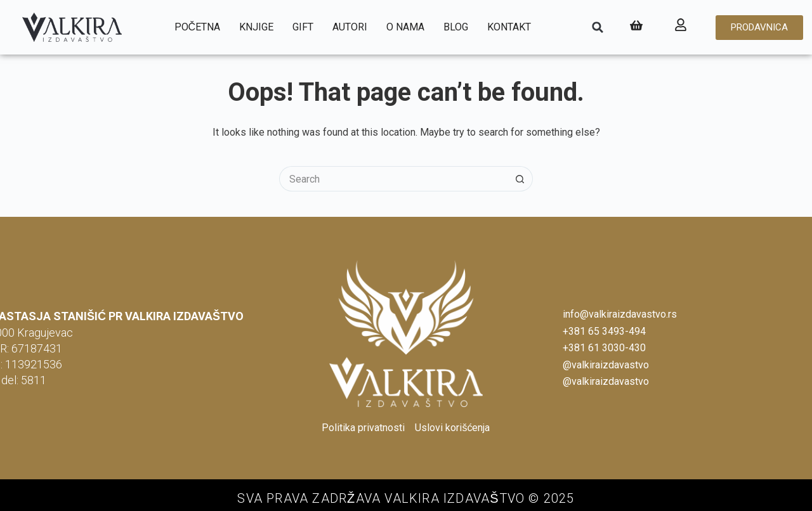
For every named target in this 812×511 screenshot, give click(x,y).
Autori (350, 27)
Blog (456, 27)
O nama (405, 27)
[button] (598, 27)
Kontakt (509, 27)
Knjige (256, 27)
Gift (303, 27)
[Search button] (520, 179)
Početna (198, 27)
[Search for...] (393, 179)
